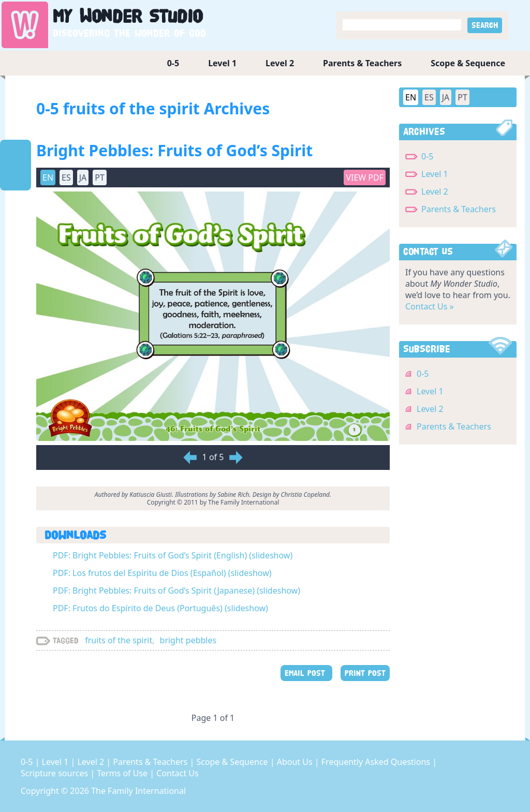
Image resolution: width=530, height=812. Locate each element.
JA (83, 178)
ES (66, 178)
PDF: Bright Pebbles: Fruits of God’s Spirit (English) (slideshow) (173, 555)
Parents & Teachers (362, 63)
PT (100, 178)
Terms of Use (123, 773)
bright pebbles (188, 640)
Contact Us (177, 773)
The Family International (138, 791)
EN (48, 178)
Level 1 (222, 63)
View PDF (365, 178)
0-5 (173, 63)
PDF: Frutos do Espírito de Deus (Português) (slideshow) (160, 608)
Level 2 (280, 63)
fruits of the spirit (119, 640)
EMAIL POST (306, 673)
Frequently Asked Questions (377, 762)
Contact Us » (430, 306)
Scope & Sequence (468, 63)
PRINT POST (365, 673)
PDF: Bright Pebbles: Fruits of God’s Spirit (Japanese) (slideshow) (176, 590)
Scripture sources (55, 773)
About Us (296, 762)
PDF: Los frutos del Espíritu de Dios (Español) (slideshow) (162, 573)
